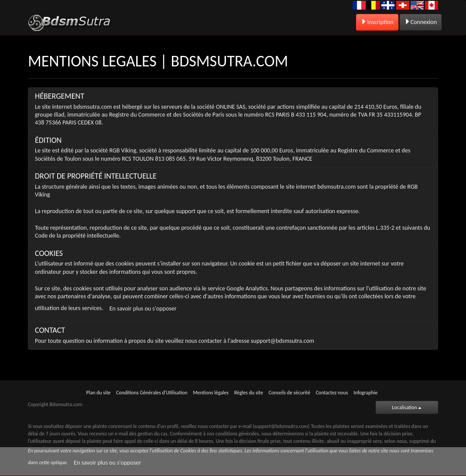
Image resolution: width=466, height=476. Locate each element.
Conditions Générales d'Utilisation (152, 393)
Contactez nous (332, 393)
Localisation (407, 407)
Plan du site (99, 393)
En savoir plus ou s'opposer (143, 309)
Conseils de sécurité (290, 393)
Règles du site (249, 393)
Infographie (365, 393)
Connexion (421, 22)
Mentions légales (211, 393)
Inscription (377, 22)
